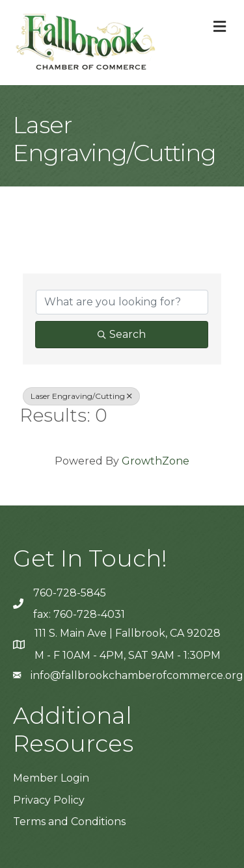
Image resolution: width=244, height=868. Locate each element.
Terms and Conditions (69, 822)
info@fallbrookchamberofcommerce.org (137, 675)
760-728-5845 (70, 593)
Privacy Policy (49, 800)
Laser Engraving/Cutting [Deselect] (81, 396)
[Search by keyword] (122, 302)
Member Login (51, 778)
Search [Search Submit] (122, 334)
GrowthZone (156, 461)
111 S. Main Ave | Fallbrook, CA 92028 (128, 633)
